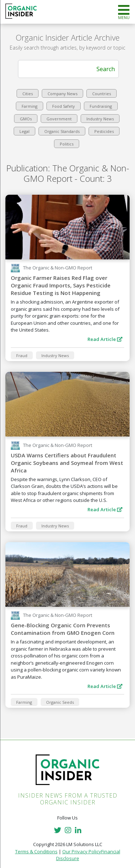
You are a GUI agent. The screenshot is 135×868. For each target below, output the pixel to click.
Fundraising (101, 106)
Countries (102, 94)
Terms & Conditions (36, 851)
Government (59, 119)
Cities (28, 94)
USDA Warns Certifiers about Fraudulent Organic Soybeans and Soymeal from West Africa (67, 463)
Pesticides (104, 131)
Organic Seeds (60, 702)
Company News (62, 94)
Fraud (22, 355)
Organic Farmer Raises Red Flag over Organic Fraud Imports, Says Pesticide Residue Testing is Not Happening (61, 285)
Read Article (105, 339)
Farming (30, 106)
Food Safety (64, 106)
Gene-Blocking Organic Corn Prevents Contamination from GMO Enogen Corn (63, 629)
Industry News (100, 119)
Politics (67, 144)
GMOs (26, 119)
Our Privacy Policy (82, 851)
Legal (24, 131)
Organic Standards (62, 131)
